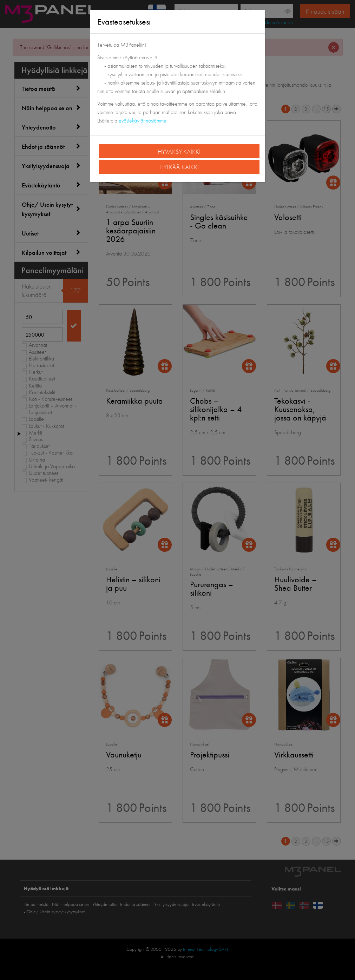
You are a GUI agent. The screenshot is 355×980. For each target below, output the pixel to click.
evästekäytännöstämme (143, 121)
